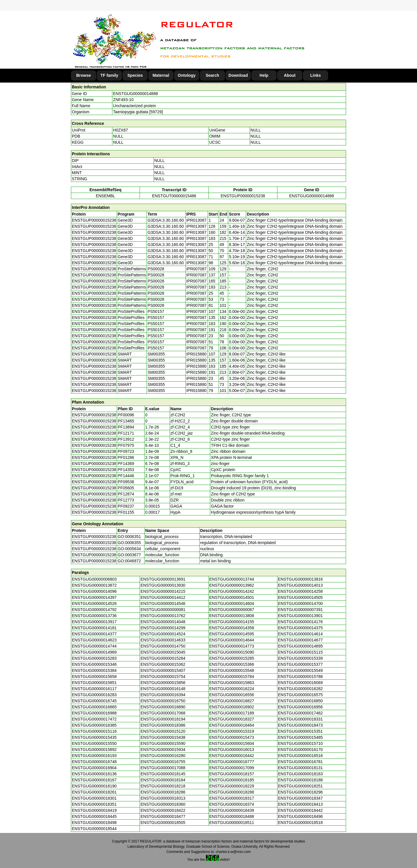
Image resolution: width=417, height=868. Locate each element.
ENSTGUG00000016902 (232, 707)
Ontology (187, 75)
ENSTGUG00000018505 (163, 823)
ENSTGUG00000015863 (232, 683)
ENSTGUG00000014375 (300, 628)
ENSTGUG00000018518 (300, 823)
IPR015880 (196, 354)
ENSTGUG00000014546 (163, 603)
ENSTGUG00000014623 (94, 640)
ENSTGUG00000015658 (94, 676)
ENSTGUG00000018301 (94, 798)
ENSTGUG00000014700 (300, 603)
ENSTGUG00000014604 (232, 603)
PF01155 (126, 512)
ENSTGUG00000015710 (300, 743)
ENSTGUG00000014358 (232, 628)
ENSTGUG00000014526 (94, 603)
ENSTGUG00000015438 (163, 737)
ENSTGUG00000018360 (163, 804)
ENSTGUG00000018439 (232, 810)
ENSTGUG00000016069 (300, 683)
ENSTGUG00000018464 (232, 725)
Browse (84, 75)
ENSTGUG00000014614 (300, 634)
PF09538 (126, 482)
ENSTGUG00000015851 (94, 683)
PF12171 (126, 433)
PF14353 (126, 470)
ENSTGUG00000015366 (232, 664)
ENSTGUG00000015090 (232, 652)
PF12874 (126, 494)
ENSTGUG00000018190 (94, 786)
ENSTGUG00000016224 (232, 689)
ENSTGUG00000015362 (163, 664)
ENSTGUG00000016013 (232, 750)
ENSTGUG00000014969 (94, 652)
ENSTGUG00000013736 (94, 616)
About (290, 75)
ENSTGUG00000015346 (94, 664)
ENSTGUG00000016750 (163, 701)
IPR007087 (196, 269)
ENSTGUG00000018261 (94, 792)
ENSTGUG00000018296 (300, 792)
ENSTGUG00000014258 (300, 591)
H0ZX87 (120, 130)
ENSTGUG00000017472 (94, 719)
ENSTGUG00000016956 (300, 707)
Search (212, 75)
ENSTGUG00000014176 (300, 622)
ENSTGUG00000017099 (232, 768)
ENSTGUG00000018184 (163, 780)
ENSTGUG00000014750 (163, 646)
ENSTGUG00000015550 (94, 743)
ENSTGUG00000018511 (232, 823)
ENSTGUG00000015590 (163, 743)
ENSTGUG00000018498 (94, 823)
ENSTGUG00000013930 (163, 585)
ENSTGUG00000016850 (300, 701)
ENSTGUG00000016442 (232, 756)
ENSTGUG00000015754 (163, 676)
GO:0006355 (129, 543)
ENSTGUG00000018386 (163, 725)
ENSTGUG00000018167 (94, 780)
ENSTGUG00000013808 (232, 616)
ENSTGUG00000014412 (163, 597)
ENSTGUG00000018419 (94, 810)
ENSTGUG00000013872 (94, 585)
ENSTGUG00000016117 (94, 689)
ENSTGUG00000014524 (163, 634)
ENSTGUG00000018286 (163, 792)
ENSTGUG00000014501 (232, 597)
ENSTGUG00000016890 (163, 707)
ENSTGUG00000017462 (300, 713)
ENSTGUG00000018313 (163, 798)
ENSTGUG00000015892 (94, 750)
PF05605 (126, 488)
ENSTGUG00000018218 (163, 786)
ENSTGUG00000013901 (300, 616)
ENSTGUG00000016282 (300, 689)
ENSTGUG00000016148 (163, 689)
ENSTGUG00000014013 (300, 585)
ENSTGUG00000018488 (232, 816)
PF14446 (126, 476)
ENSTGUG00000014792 (94, 610)
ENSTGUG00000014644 (232, 640)
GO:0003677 (129, 555)
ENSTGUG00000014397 (94, 597)
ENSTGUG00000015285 (232, 658)
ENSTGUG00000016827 (232, 701)
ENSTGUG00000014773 (232, 646)
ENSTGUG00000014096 (94, 591)
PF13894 (126, 427)
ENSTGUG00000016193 (94, 756)
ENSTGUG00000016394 (163, 695)
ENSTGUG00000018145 (163, 774)
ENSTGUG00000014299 (163, 628)
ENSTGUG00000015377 (300, 664)
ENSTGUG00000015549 (300, 670)
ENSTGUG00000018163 (300, 774)
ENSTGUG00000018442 (300, 810)
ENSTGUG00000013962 (232, 585)
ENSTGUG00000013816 (300, 579)
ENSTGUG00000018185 (232, 780)
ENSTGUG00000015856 (163, 683)
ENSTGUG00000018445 (94, 816)
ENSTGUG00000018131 (300, 768)
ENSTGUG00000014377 (94, 634)
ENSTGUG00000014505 (300, 597)
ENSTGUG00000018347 (300, 798)
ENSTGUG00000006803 (94, 579)
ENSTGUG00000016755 (163, 762)
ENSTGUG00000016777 (232, 762)
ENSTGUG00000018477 (163, 816)
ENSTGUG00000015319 (232, 731)
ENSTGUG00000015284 (163, 658)
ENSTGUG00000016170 (300, 750)
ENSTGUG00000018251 (300, 786)
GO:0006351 (129, 537)
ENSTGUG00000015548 (232, 670)
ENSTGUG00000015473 (232, 737)
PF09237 (126, 506)
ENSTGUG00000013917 (94, 622)
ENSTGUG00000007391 (300, 610)
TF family (109, 75)
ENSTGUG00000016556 (232, 695)
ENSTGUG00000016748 (94, 762)
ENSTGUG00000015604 (232, 743)
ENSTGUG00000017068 (163, 713)
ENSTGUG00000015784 (232, 676)
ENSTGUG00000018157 (232, 774)
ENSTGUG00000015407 (163, 670)
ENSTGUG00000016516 (300, 756)
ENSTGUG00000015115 (300, 652)
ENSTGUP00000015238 (243, 196)
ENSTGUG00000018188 (300, 780)
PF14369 (126, 464)
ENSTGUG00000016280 (163, 756)
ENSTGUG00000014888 (135, 94)
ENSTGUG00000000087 (232, 610)
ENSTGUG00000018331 (300, 719)
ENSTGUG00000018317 (232, 798)
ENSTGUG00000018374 (232, 804)
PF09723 (126, 451)
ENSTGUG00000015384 (94, 670)
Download (238, 75)
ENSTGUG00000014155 (232, 622)
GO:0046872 (129, 561)
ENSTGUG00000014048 (163, 622)
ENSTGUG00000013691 (163, 579)
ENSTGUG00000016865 (94, 707)
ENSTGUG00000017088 (163, 768)
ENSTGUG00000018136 (94, 774)
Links (316, 75)
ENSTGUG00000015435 (94, 737)
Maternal (161, 75)
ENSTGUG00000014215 (163, 591)
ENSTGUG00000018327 (232, 719)
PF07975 (126, 445)
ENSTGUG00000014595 (232, 634)
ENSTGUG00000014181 (94, 628)
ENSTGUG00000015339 (300, 658)
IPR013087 (196, 220)
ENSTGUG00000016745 (94, 701)
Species (135, 75)
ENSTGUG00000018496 (300, 816)
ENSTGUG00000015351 (300, 731)
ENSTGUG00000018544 (94, 829)
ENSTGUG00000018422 (163, 810)
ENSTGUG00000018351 (94, 804)
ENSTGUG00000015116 (94, 731)
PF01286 (126, 457)
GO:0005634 (129, 549)
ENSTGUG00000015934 (163, 750)
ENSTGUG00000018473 (300, 725)
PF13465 (126, 421)
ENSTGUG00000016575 (300, 695)
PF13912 (126, 439)
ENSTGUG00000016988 (94, 713)
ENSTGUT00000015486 (174, 196)
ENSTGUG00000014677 (300, 640)
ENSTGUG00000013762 (163, 616)
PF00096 (126, 415)
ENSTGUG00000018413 (300, 804)
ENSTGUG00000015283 (94, 658)
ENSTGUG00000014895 (300, 646)
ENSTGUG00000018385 (94, 725)
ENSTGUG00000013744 (232, 579)
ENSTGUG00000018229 (232, 786)
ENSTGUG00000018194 (163, 719)
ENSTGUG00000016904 (94, 768)
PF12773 (126, 500)
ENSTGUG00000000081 (163, 610)
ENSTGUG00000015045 (163, 652)
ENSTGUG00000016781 (300, 762)
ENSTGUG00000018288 (232, 792)
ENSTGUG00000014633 (163, 640)
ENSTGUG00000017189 (232, 713)
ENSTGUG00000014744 (94, 646)
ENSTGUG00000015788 (300, 676)
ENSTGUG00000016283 (94, 695)
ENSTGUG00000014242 (232, 591)
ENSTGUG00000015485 (300, 737)
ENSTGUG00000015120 (163, 731)
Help (264, 75)
